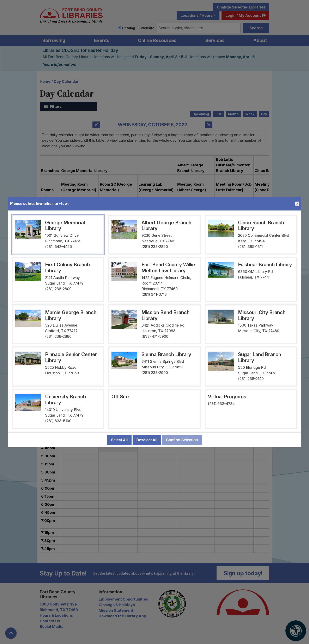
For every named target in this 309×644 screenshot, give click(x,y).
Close (297, 204)
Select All (119, 440)
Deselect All (147, 440)
